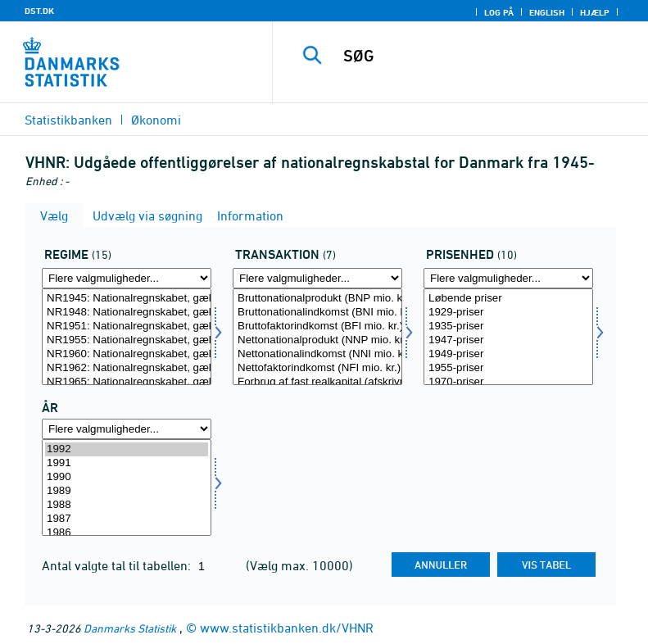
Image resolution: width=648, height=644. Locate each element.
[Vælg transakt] (317, 337)
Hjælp (595, 12)
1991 (127, 463)
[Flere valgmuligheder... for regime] (127, 278)
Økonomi (156, 120)
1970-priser (508, 382)
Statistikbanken (68, 120)
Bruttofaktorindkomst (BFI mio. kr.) (317, 327)
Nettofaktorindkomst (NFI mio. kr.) (317, 368)
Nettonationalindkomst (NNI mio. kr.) (317, 354)
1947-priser (508, 340)
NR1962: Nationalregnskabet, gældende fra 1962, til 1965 (127, 368)
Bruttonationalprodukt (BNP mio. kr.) (317, 299)
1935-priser (508, 327)
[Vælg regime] (127, 337)
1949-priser (508, 354)
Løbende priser (508, 299)
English (547, 12)
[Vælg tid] (127, 488)
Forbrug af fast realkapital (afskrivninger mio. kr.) (317, 382)
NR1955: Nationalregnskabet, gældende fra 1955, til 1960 (127, 340)
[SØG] (485, 56)
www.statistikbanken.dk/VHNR (287, 628)
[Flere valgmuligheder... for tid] (127, 429)
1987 (127, 519)
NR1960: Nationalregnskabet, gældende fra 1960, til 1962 (127, 354)
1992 (127, 449)
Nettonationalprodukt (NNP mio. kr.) (317, 340)
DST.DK (39, 11)
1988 (127, 505)
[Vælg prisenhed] (508, 337)
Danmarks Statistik (130, 628)
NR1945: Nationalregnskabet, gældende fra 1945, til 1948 (127, 299)
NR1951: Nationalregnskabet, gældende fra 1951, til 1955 (127, 327)
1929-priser (508, 313)
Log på (499, 12)
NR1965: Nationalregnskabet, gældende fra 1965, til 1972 (127, 382)
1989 (127, 491)
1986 (127, 533)
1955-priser (508, 368)
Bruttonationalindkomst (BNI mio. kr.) (317, 313)
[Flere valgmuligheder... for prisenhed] (508, 278)
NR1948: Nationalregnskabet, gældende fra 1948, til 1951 (127, 313)
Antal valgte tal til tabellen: (118, 565)
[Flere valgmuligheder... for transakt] (317, 278)
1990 (127, 477)
